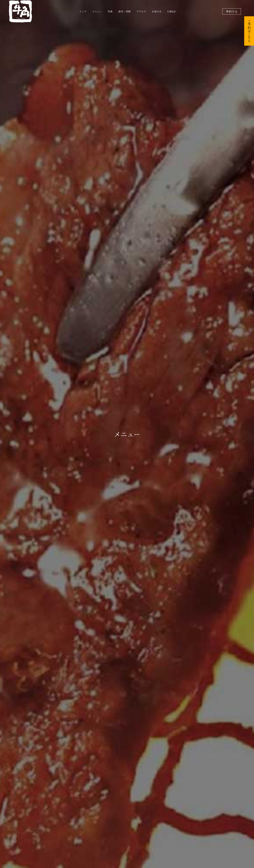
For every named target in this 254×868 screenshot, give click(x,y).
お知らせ (157, 11)
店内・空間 (124, 11)
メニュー (97, 11)
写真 (110, 11)
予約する (232, 11)
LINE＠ (172, 11)
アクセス (141, 11)
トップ (83, 11)
